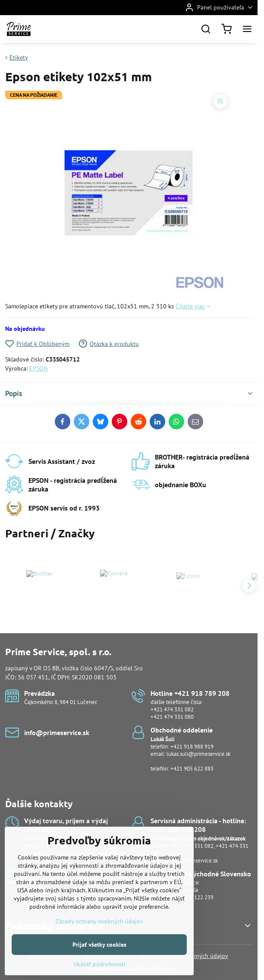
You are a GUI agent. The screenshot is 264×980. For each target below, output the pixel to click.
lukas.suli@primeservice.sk (198, 754)
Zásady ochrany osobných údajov (99, 939)
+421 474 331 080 (172, 717)
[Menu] (247, 29)
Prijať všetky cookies (99, 962)
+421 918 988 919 (192, 747)
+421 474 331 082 (172, 709)
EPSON (38, 368)
